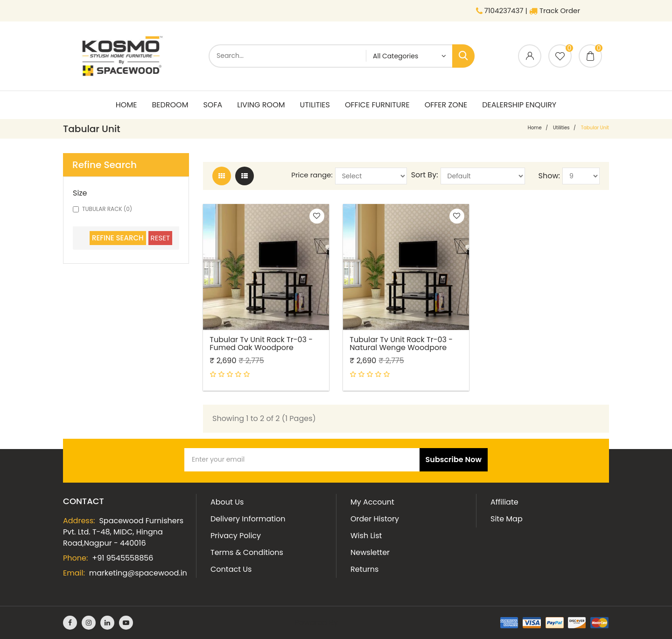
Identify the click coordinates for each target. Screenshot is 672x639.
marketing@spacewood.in (138, 573)
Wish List (366, 536)
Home (126, 105)
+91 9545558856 (122, 558)
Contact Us (231, 569)
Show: (549, 176)
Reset (160, 238)
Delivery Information (248, 519)
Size (80, 193)
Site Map (507, 519)
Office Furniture (377, 105)
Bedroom (170, 105)
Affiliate (504, 502)
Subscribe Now (454, 460)
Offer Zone (446, 105)
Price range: (312, 175)
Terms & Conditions (247, 552)
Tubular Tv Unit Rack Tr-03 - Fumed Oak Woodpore (262, 343)
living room (261, 105)
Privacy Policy (236, 536)
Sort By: (425, 175)
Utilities (315, 105)
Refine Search (118, 238)
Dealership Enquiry (519, 105)
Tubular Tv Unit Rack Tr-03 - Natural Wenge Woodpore (402, 343)
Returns (364, 569)
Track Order (555, 11)
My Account (372, 502)
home (535, 128)
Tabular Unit (595, 128)
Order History (375, 519)
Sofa (213, 105)
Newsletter (370, 552)
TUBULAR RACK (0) (102, 209)
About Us (227, 502)
